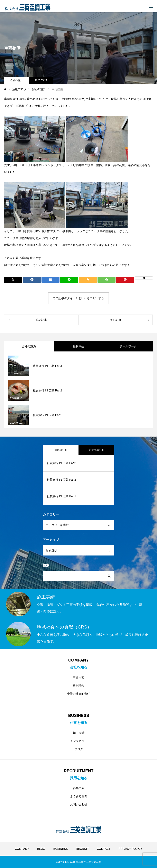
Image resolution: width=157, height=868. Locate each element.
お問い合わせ (79, 804)
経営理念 (78, 686)
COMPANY (22, 849)
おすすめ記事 (96, 450)
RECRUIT (82, 849)
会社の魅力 (16, 80)
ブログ (79, 749)
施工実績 (79, 733)
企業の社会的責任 (78, 694)
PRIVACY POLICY (130, 849)
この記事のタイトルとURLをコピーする (78, 298)
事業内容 (78, 678)
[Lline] (69, 280)
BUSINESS (61, 849)
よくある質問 (79, 796)
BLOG (41, 849)
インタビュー (79, 741)
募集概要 (79, 788)
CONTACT (104, 849)
